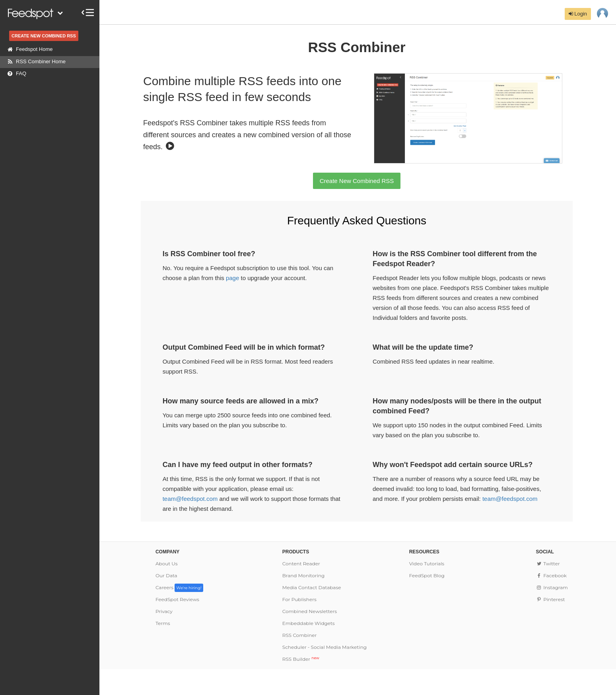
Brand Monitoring (304, 575)
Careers (179, 587)
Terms (163, 623)
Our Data (166, 575)
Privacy (164, 611)
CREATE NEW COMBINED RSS (44, 36)
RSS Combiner (300, 635)
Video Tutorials (427, 564)
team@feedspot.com (190, 499)
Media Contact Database (312, 587)
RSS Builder (301, 659)
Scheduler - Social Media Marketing (325, 647)
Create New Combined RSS (357, 181)
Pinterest (551, 599)
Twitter (548, 564)
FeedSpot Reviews (177, 599)
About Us (167, 564)
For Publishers (299, 599)
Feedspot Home (28, 49)
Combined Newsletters (310, 611)
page (232, 278)
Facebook (551, 575)
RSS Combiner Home (35, 62)
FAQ (15, 74)
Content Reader (301, 564)
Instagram (552, 587)
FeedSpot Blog (427, 575)
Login (578, 14)
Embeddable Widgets (309, 623)
